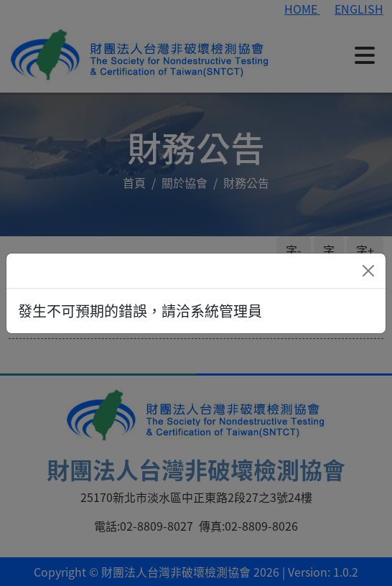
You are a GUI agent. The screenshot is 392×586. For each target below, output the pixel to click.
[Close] (368, 271)
